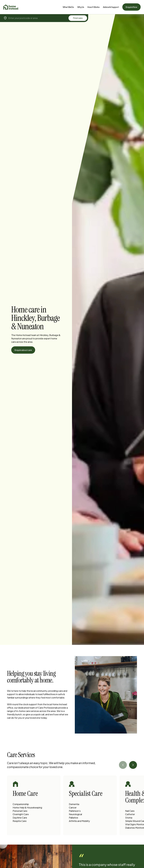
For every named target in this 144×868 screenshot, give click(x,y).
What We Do (68, 7)
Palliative (73, 818)
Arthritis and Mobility (79, 821)
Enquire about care (23, 350)
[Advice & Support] (111, 7)
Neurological (75, 814)
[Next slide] (133, 765)
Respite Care (20, 821)
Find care (78, 18)
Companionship (21, 804)
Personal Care (20, 811)
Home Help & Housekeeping (27, 807)
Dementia (74, 804)
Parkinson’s (75, 811)
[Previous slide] (123, 765)
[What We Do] (68, 7)
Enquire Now (131, 7)
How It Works (94, 7)
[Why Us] (81, 7)
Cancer (73, 807)
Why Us (81, 7)
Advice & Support (111, 7)
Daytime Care (20, 818)
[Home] (11, 7)
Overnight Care (21, 814)
